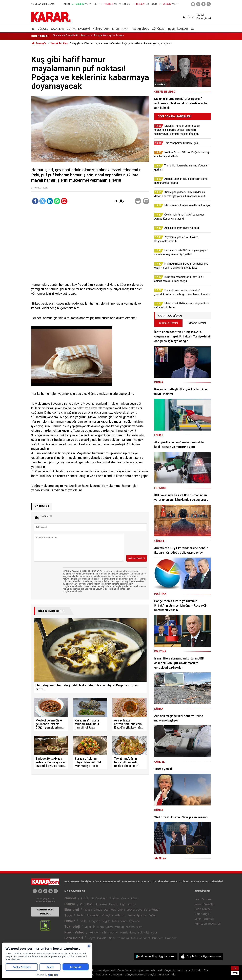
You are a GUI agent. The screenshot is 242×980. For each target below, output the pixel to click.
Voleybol (108, 915)
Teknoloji (72, 927)
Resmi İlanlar (178, 29)
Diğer (152, 915)
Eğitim (135, 898)
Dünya (71, 29)
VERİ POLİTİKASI (180, 882)
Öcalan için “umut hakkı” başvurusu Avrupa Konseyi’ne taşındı (88, 36)
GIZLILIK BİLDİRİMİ (158, 882)
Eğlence (135, 921)
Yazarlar (57, 29)
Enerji (121, 910)
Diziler (84, 921)
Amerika (101, 904)
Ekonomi (84, 29)
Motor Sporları (137, 915)
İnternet (99, 927)
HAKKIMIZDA (72, 882)
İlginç (133, 933)
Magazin (95, 921)
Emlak (98, 910)
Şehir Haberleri (204, 919)
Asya (123, 904)
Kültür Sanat (119, 921)
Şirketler (154, 910)
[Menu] (192, 29)
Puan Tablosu (203, 909)
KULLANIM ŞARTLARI (134, 882)
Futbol (81, 915)
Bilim (139, 927)
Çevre (125, 898)
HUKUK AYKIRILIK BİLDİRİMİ (207, 882)
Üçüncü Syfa (100, 898)
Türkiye (115, 898)
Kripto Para (101, 29)
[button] (116, 201)
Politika (86, 898)
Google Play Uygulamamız (159, 956)
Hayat (126, 29)
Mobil (88, 927)
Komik (124, 933)
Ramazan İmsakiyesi (208, 924)
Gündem (95, 933)
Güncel (43, 29)
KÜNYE (97, 882)
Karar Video (141, 29)
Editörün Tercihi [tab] (197, 323)
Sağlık (106, 921)
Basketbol (94, 915)
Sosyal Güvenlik (137, 910)
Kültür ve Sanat (140, 938)
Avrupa (113, 904)
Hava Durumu (203, 899)
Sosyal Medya (115, 927)
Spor (116, 29)
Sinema (113, 933)
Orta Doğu (87, 904)
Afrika (132, 904)
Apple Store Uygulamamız (204, 956)
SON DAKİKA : (40, 36)
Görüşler (159, 29)
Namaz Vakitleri (205, 904)
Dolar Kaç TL (203, 914)
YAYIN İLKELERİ (111, 882)
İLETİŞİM (86, 882)
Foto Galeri (74, 938)
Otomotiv (110, 910)
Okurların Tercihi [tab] (168, 323)
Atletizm (121, 915)
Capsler (102, 938)
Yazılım (130, 927)
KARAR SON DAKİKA (45, 912)
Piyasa (88, 910)
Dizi (104, 933)
